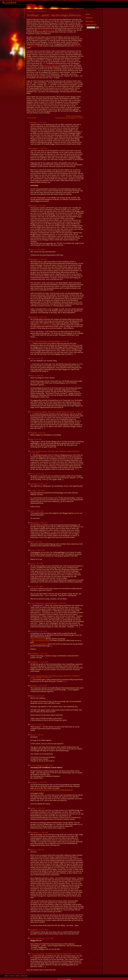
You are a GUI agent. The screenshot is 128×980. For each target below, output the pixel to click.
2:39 (42, 359)
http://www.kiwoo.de (38, 639)
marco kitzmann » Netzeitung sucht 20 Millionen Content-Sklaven (54, 954)
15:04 (43, 550)
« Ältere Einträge (31, 118)
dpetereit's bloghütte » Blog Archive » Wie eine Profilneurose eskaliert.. (55, 412)
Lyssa (32, 564)
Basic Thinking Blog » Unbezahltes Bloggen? (48, 341)
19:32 (45, 686)
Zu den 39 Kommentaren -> (75, 116)
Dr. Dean (33, 491)
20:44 (43, 250)
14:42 (41, 542)
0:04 (68, 341)
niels (32, 439)
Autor (44, 63)
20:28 (44, 206)
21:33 (45, 317)
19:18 (44, 122)
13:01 (43, 491)
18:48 (41, 586)
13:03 (42, 511)
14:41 (46, 523)
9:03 (44, 433)
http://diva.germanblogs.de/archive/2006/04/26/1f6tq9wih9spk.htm (52, 790)
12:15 (50, 677)
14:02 (52, 938)
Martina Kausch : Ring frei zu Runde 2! (46, 603)
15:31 (43, 808)
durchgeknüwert (32, 46)
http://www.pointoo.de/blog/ (41, 640)
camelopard (34, 783)
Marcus (32, 696)
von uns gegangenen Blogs (46, 30)
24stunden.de (40, 938)
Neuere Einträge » (79, 118)
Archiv (88, 14)
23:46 (43, 850)
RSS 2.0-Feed (89, 21)
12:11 (45, 484)
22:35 (65, 603)
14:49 (46, 662)
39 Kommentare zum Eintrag (64, 118)
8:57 (42, 735)
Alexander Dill (34, 523)
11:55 (42, 474)
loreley (32, 511)
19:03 (46, 930)
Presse (17, 976)
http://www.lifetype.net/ (45, 325)
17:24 (45, 631)
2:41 (42, 376)
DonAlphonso (34, 149)
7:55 (43, 725)
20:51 (45, 260)
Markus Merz (34, 317)
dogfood (33, 808)
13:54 (45, 783)
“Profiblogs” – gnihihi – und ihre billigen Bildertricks (54, 15)
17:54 (41, 564)
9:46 (40, 439)
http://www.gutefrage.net (40, 644)
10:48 (51, 765)
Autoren (11, 976)
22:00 (46, 832)
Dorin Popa (33, 122)
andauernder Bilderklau (51, 65)
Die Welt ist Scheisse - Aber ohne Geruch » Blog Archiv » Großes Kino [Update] (58, 451)
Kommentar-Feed (91, 25)
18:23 (80, 954)
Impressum (89, 18)
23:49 (43, 696)
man (48, 85)
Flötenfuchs (34, 433)
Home (6, 976)
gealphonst (78, 46)
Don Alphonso (34, 832)
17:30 (45, 654)
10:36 (37, 453)
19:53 (45, 149)
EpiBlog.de (39, 765)
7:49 (82, 412)
